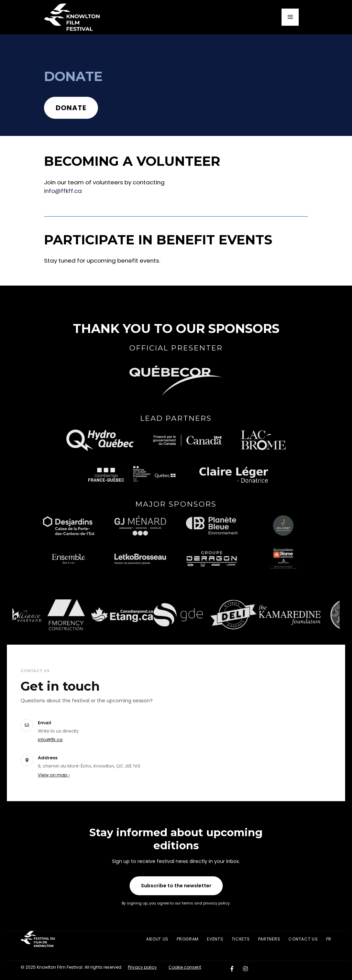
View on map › (54, 775)
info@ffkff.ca (63, 191)
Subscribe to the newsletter (176, 886)
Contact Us (303, 939)
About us (157, 939)
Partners (269, 939)
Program (188, 939)
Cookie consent (185, 967)
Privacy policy (142, 967)
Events (215, 939)
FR (329, 939)
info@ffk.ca (50, 740)
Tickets (241, 939)
